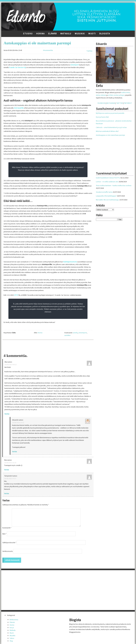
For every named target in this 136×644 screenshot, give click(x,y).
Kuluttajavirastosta (70, 262)
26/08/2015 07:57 (10, 479)
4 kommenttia (48, 50)
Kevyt (12, 628)
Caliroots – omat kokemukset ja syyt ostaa (111, 127)
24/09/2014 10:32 (18, 423)
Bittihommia (14, 620)
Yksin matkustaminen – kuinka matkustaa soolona (114, 186)
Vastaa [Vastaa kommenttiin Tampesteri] (6, 494)
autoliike (67, 335)
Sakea (12, 638)
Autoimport (75, 65)
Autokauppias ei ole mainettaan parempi (37, 43)
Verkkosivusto (8, 551)
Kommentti (7, 528)
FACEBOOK (102, 103)
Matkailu (66, 34)
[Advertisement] (48, 347)
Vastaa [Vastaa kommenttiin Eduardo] (14, 452)
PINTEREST (128, 103)
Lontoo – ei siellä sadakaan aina (107, 182)
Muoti (92, 34)
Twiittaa (89, 51)
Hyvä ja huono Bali (102, 117)
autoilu (75, 333)
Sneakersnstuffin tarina (104, 192)
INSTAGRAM (111, 103)
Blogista (105, 34)
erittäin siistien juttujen (116, 95)
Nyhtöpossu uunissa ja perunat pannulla (110, 113)
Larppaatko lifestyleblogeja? (106, 196)
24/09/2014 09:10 (10, 365)
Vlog (11, 641)
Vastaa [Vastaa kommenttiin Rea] (7, 414)
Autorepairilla (19, 108)
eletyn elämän (101, 95)
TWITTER (119, 103)
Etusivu (28, 34)
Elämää (52, 34)
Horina (40, 34)
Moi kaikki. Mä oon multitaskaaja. (107, 200)
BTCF (16, 295)
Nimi (4, 534)
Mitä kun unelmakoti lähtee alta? (107, 131)
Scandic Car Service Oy (17, 68)
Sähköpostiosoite (9, 543)
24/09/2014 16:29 (10, 463)
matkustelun (126, 93)
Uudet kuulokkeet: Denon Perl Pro (108, 178)
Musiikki (80, 34)
